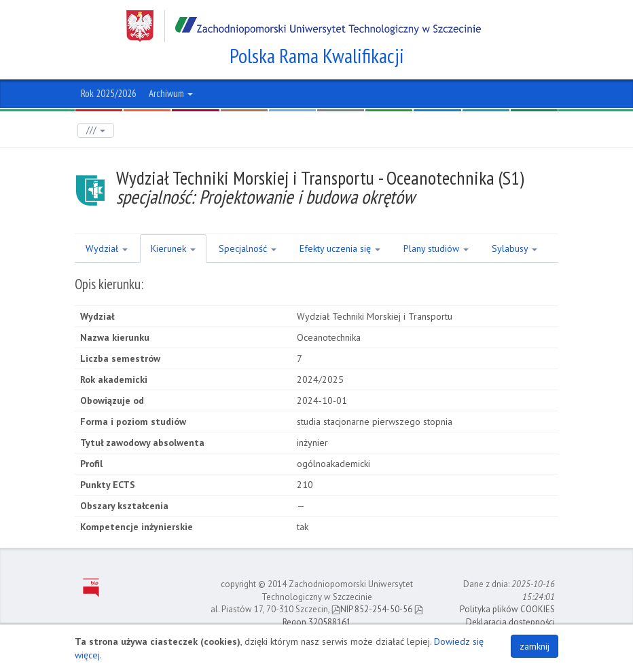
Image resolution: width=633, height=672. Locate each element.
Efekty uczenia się (340, 248)
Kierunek (173, 248)
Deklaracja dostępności (510, 622)
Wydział (107, 248)
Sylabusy (514, 248)
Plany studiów (436, 248)
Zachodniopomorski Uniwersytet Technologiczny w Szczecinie (304, 26)
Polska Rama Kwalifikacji (317, 56)
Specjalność (248, 248)
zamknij (535, 646)
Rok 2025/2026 (109, 93)
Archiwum (171, 93)
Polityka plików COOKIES (507, 609)
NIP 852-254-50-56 (372, 609)
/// (96, 130)
